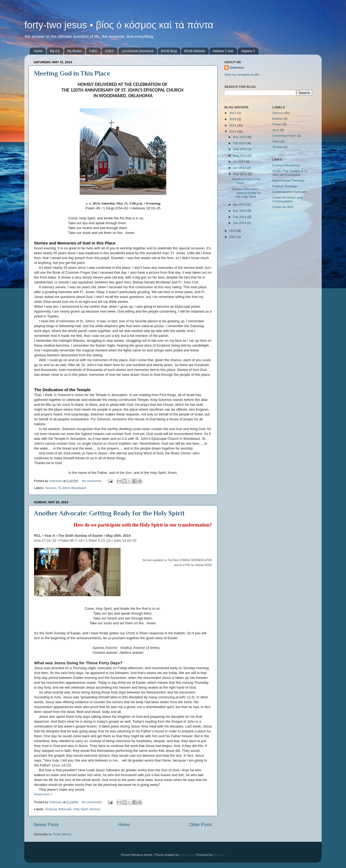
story (276, 130)
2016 (233, 119)
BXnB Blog (169, 51)
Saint (276, 141)
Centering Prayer (284, 135)
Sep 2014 (240, 149)
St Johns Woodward (72, 488)
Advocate (65, 809)
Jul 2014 (239, 161)
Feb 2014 (240, 217)
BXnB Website (195, 51)
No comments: (93, 481)
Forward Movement (286, 165)
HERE (208, 565)
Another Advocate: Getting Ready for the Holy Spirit (109, 513)
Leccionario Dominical (137, 51)
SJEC (93, 51)
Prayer (277, 124)
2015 (233, 125)
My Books (74, 51)
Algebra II (248, 51)
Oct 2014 (240, 143)
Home (38, 51)
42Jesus (51, 809)
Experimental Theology (289, 180)
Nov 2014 (240, 137)
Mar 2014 (240, 211)
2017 (233, 113)
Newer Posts (46, 825)
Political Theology (285, 186)
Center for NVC (283, 207)
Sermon (51, 488)
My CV (55, 51)
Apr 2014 (240, 204)
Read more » (43, 794)
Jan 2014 (240, 223)
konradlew (187, 855)
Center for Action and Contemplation (287, 199)
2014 (233, 131)
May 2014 (240, 174)
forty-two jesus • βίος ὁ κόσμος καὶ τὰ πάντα (119, 25)
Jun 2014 (240, 168)
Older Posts (201, 825)
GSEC (109, 51)
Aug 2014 (240, 155)
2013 (233, 231)
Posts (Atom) (62, 834)
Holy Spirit (81, 809)
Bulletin (278, 118)
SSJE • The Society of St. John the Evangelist (290, 173)
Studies (278, 147)
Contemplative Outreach (290, 192)
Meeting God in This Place (72, 73)
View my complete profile (242, 74)
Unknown (237, 67)
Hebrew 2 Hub (223, 51)
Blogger (219, 855)
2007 (233, 237)
